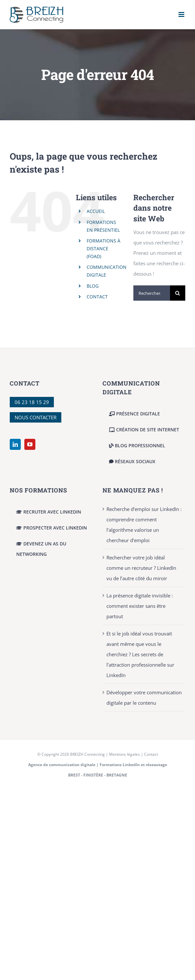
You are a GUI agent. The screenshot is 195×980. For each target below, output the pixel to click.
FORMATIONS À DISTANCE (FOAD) (104, 248)
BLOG (93, 286)
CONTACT (97, 297)
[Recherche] (178, 293)
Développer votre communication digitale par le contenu (144, 698)
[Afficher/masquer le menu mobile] (182, 14)
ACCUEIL (96, 211)
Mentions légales (124, 754)
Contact (151, 754)
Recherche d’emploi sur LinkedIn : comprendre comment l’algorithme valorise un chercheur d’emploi (144, 525)
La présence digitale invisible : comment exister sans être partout (140, 606)
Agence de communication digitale (62, 765)
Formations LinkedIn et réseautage (133, 765)
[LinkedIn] (15, 444)
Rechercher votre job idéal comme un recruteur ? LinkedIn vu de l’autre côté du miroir (141, 568)
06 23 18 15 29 (32, 402)
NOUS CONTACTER (36, 417)
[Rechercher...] (152, 293)
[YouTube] (30, 444)
